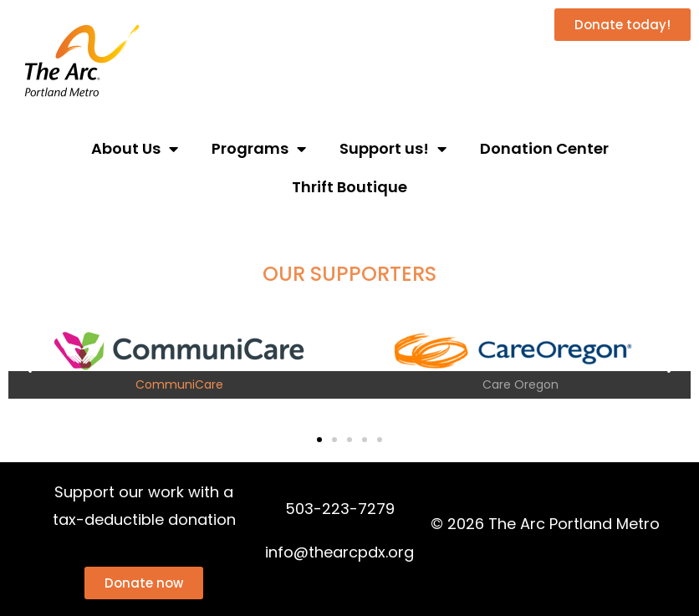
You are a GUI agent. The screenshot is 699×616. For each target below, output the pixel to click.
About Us (135, 149)
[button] (27, 365)
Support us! (393, 149)
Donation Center (544, 148)
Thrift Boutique (349, 187)
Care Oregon (520, 384)
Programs (259, 149)
